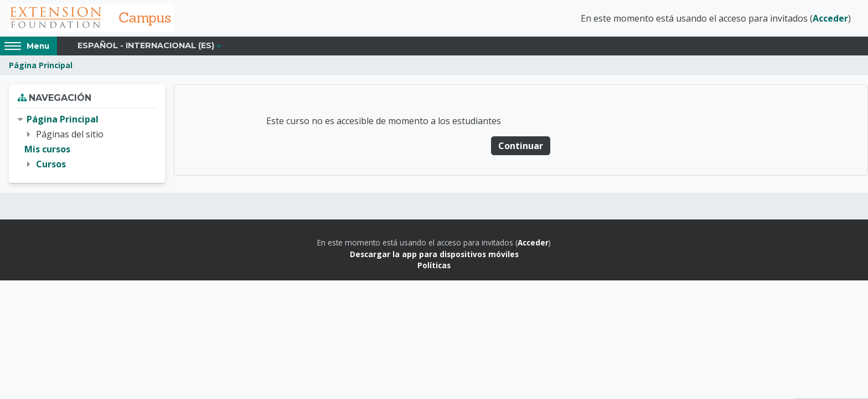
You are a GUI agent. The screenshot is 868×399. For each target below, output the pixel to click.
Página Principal (41, 65)
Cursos (51, 164)
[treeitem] (87, 142)
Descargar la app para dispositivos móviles (434, 254)
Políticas (434, 265)
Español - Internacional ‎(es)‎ (146, 45)
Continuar (521, 146)
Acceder (830, 18)
